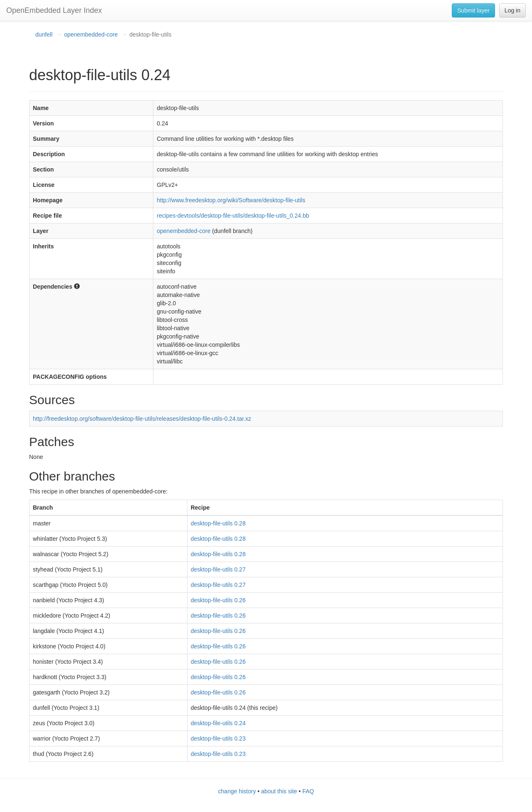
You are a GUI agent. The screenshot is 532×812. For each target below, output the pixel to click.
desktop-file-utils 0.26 (218, 600)
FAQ (308, 791)
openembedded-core (91, 34)
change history (237, 791)
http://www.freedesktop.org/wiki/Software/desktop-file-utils (231, 200)
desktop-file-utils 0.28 (218, 523)
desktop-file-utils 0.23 (218, 738)
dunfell (44, 34)
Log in (512, 10)
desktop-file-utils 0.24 (218, 723)
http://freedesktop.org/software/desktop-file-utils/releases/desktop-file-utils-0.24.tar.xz (142, 419)
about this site (279, 791)
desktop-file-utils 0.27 (218, 569)
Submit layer (473, 10)
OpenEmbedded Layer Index (54, 10)
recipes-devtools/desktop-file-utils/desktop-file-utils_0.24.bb (233, 216)
